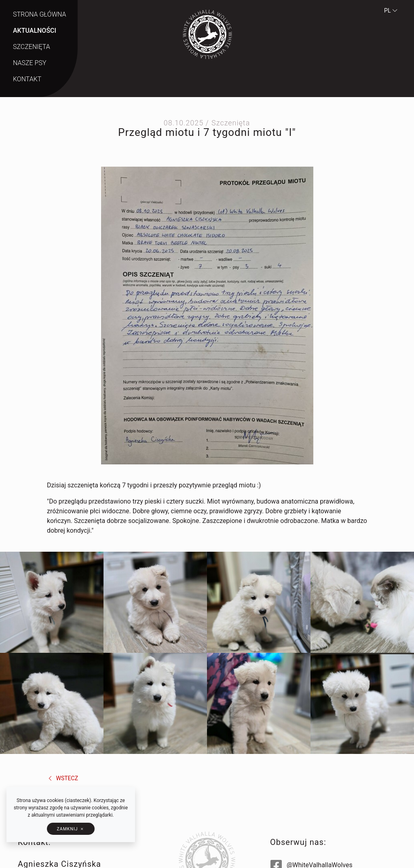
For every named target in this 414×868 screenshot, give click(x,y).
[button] (71, 829)
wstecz (63, 778)
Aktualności (35, 31)
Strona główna (40, 14)
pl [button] (391, 11)
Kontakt (27, 79)
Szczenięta (32, 47)
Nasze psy (30, 63)
